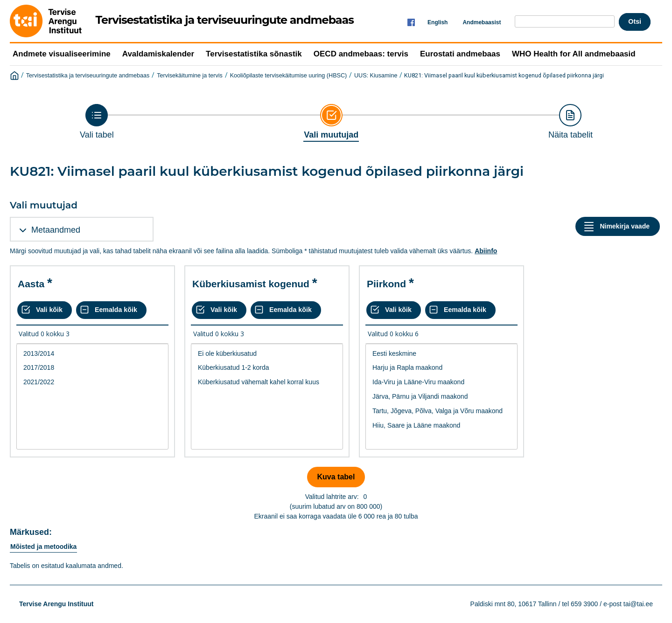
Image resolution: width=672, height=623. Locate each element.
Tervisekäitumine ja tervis (190, 76)
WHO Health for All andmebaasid (574, 54)
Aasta (31, 284)
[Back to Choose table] (97, 122)
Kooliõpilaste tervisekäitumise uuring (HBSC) (289, 76)
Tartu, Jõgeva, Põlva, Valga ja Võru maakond (441, 411)
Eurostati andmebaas (460, 54)
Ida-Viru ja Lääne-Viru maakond (441, 382)
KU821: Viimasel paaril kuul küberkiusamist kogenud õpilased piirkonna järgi (504, 75)
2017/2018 (92, 368)
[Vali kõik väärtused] (45, 310)
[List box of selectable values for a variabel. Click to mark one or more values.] (92, 397)
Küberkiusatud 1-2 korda (267, 368)
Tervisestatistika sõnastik (254, 54)
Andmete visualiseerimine (62, 54)
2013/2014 (92, 354)
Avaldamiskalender (158, 54)
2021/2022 (92, 382)
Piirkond (386, 284)
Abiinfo (486, 251)
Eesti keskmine (441, 354)
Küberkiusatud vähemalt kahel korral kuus (267, 382)
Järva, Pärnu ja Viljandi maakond (441, 397)
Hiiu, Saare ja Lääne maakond (441, 426)
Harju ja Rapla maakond (441, 368)
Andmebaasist (482, 22)
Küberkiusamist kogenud (251, 284)
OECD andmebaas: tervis (361, 54)
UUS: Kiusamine (376, 76)
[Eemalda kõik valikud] (111, 310)
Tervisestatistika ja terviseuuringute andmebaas (88, 76)
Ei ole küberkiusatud (267, 354)
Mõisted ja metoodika (43, 547)
